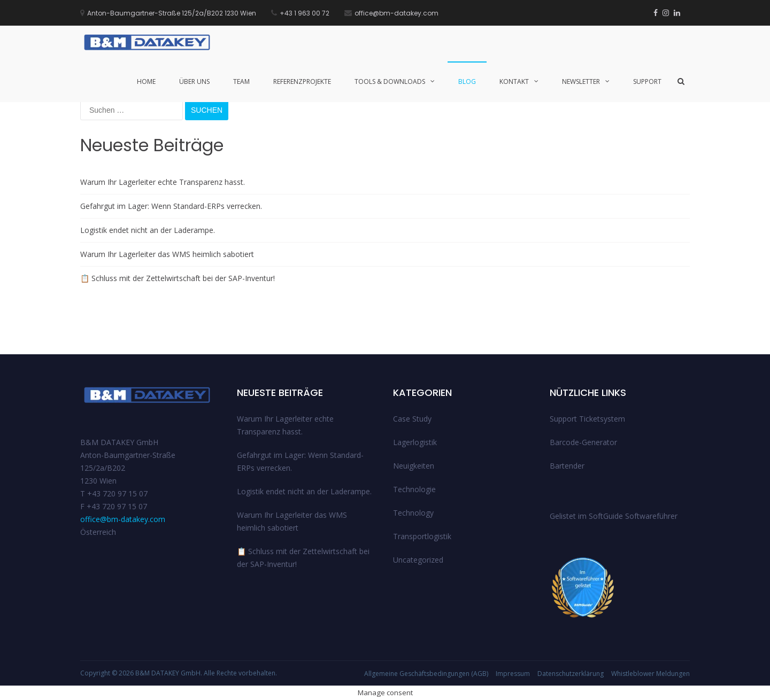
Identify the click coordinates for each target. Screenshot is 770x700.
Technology (413, 513)
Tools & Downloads (390, 81)
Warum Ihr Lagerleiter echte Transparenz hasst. (163, 182)
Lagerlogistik (415, 442)
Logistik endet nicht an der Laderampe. (148, 230)
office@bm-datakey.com (123, 519)
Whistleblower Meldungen (650, 674)
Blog (467, 81)
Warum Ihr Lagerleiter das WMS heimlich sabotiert (167, 254)
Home (146, 81)
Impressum (513, 674)
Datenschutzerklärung (571, 674)
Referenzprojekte (302, 81)
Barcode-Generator (583, 442)
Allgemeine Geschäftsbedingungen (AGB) (426, 674)
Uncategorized (418, 560)
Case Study (412, 419)
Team (241, 81)
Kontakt (514, 81)
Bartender (567, 466)
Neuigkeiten (414, 466)
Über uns (194, 81)
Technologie (414, 489)
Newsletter (581, 81)
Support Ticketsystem (587, 419)
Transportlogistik (422, 536)
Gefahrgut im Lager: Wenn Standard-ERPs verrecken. (171, 206)
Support (647, 81)
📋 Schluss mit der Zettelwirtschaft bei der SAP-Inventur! (178, 278)
